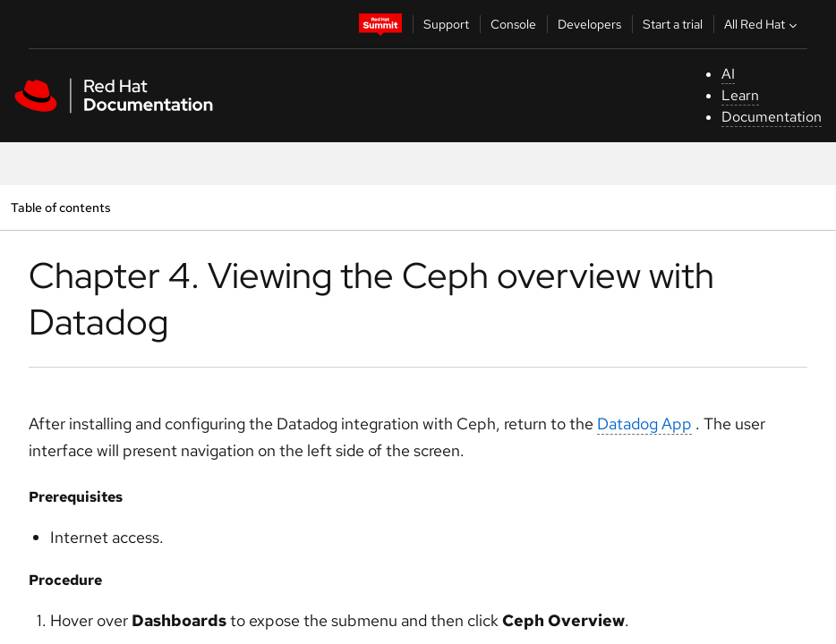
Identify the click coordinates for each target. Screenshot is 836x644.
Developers (589, 24)
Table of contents (60, 207)
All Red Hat (763, 24)
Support (446, 24)
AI (728, 74)
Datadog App (644, 424)
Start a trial (673, 24)
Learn (740, 95)
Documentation (772, 117)
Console (513, 24)
